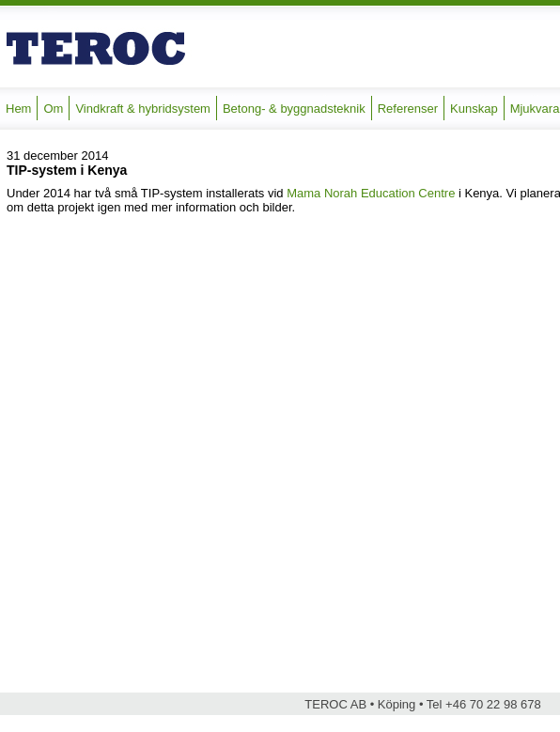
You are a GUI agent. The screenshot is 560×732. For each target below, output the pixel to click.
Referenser (408, 109)
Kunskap (474, 109)
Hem (18, 109)
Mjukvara (535, 109)
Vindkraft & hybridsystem (143, 109)
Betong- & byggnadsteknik (294, 109)
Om (53, 109)
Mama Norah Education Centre (371, 193)
